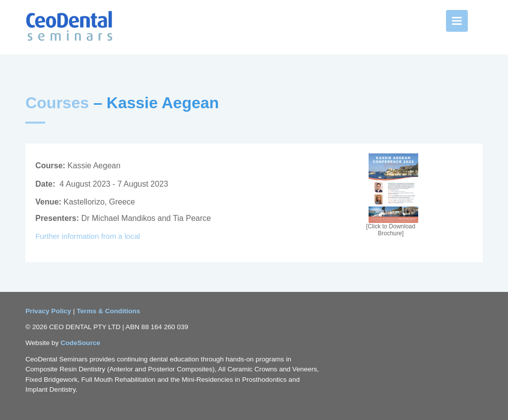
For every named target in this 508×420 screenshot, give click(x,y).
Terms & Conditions (109, 311)
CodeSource (80, 343)
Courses (57, 103)
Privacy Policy (49, 311)
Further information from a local (89, 236)
